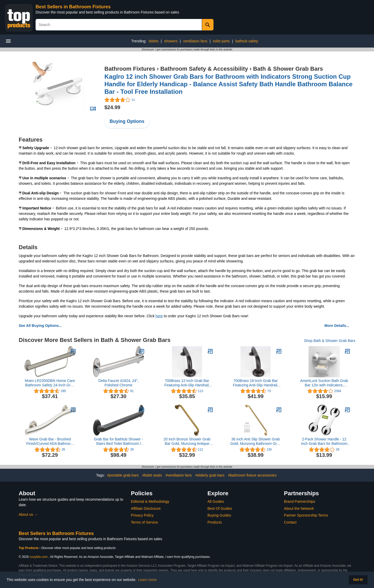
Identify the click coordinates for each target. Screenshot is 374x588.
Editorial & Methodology (150, 501)
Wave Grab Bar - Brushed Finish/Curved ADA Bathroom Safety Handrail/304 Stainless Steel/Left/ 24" (50, 441)
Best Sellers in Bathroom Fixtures (73, 7)
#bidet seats (152, 475)
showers (171, 41)
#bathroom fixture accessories (252, 475)
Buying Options (127, 121)
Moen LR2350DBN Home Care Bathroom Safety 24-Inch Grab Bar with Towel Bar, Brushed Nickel (50, 383)
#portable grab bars (123, 475)
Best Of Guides (220, 508)
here (159, 316)
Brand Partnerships (299, 501)
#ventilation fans (179, 475)
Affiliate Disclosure (146, 508)
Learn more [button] (148, 580)
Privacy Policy (142, 515)
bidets (154, 41)
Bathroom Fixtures (130, 69)
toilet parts (221, 41)
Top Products (29, 548)
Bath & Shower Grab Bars (288, 69)
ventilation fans (195, 41)
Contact (290, 522)
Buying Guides (219, 515)
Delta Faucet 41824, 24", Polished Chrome (118, 383)
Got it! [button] (358, 580)
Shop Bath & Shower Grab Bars (330, 341)
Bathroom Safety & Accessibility (204, 69)
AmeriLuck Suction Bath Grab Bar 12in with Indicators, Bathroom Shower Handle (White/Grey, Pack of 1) (324, 383)
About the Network (299, 508)
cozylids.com (39, 557)
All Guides (216, 501)
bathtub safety (247, 41)
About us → (28, 514)
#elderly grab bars (210, 475)
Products (215, 522)
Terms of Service (144, 522)
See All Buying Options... (40, 326)
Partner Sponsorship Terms (306, 515)
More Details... (337, 326)
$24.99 (112, 107)
